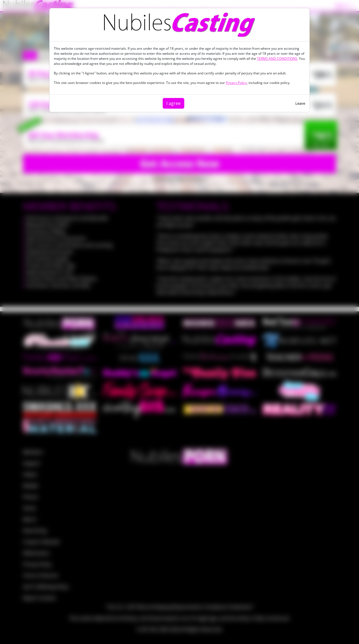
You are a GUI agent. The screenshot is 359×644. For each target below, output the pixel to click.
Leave (300, 103)
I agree (173, 103)
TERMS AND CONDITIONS (277, 59)
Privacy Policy (236, 83)
